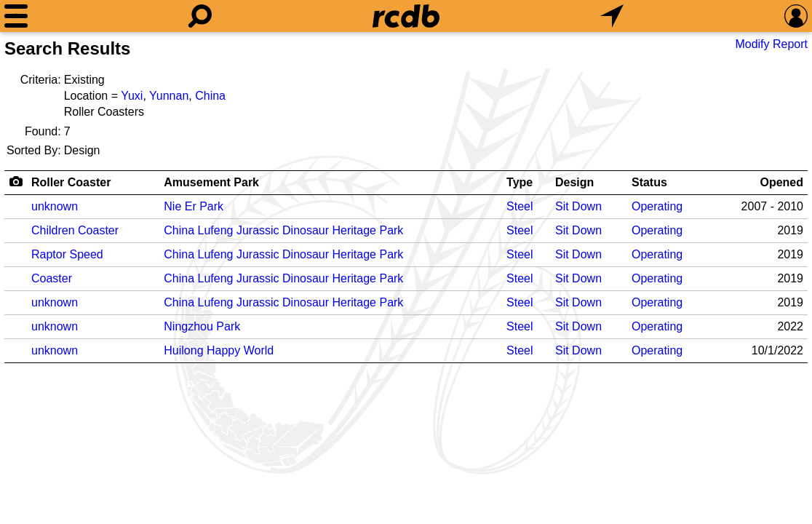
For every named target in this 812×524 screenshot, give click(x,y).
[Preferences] (796, 16)
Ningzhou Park (202, 326)
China (210, 96)
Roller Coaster (71, 182)
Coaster (52, 278)
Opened (781, 182)
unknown (55, 206)
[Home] (406, 16)
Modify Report (771, 44)
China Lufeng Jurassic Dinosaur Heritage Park (283, 230)
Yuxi (132, 96)
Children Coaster (75, 230)
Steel (520, 206)
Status (649, 182)
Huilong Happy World (219, 350)
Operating (657, 206)
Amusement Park (211, 182)
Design (574, 182)
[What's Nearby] (612, 16)
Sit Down (578, 206)
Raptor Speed (67, 254)
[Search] (200, 16)
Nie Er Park (194, 206)
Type (520, 182)
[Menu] (16, 16)
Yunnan (169, 96)
